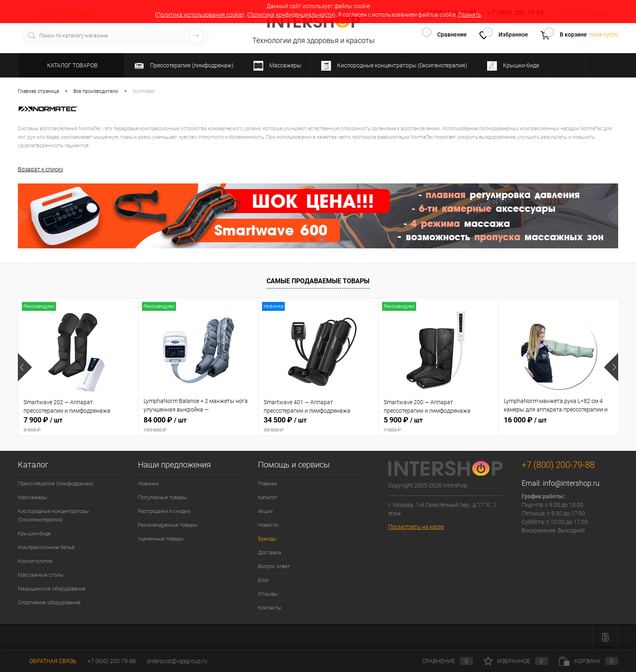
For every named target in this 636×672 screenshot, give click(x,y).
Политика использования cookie (200, 15)
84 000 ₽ (198, 424)
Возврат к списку (41, 169)
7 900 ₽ (78, 424)
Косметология (35, 561)
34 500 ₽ (318, 424)
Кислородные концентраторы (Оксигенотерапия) (54, 515)
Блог (263, 580)
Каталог (268, 497)
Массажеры (33, 497)
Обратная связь (47, 661)
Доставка (270, 552)
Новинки (148, 484)
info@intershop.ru (571, 483)
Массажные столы (41, 575)
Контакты (270, 608)
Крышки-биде (34, 533)
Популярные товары (162, 497)
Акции (265, 511)
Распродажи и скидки (164, 511)
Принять (470, 15)
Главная (268, 484)
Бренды (267, 539)
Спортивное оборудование (49, 602)
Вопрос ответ (274, 566)
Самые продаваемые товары (318, 281)
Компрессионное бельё (46, 547)
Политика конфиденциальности (291, 15)
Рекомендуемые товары (168, 525)
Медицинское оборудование (52, 589)
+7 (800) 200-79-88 (112, 661)
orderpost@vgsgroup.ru (177, 661)
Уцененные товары (161, 539)
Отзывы (268, 594)
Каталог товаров (71, 65)
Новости (268, 525)
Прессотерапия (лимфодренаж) (56, 484)
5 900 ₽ (438, 424)
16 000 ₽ (525, 420)
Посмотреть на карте (416, 526)
